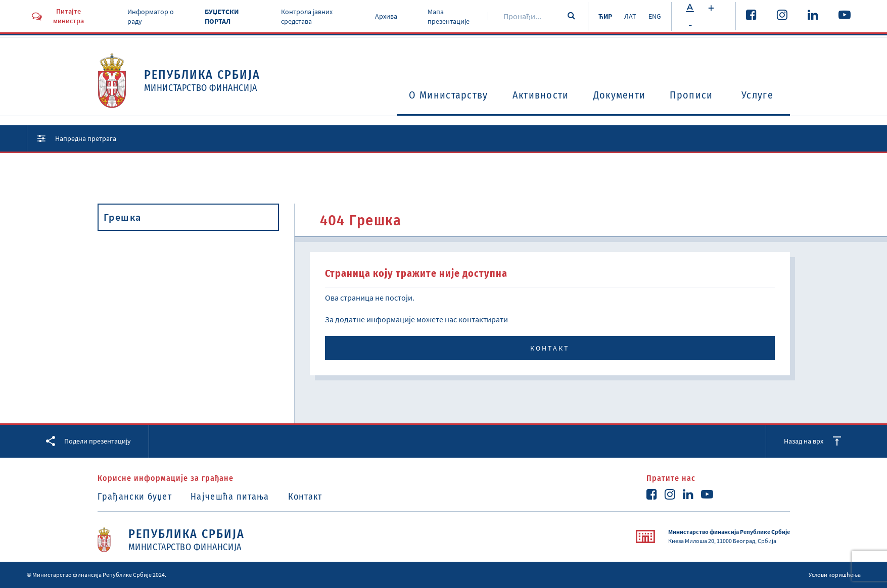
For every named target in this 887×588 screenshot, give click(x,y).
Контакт (550, 348)
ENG (655, 16)
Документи (620, 95)
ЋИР (605, 16)
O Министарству (448, 95)
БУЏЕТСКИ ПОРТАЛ (222, 17)
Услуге (757, 95)
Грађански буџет (135, 497)
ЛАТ (630, 16)
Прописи (691, 95)
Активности (541, 95)
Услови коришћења (835, 575)
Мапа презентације (449, 17)
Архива (386, 16)
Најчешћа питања (230, 497)
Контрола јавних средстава (307, 17)
